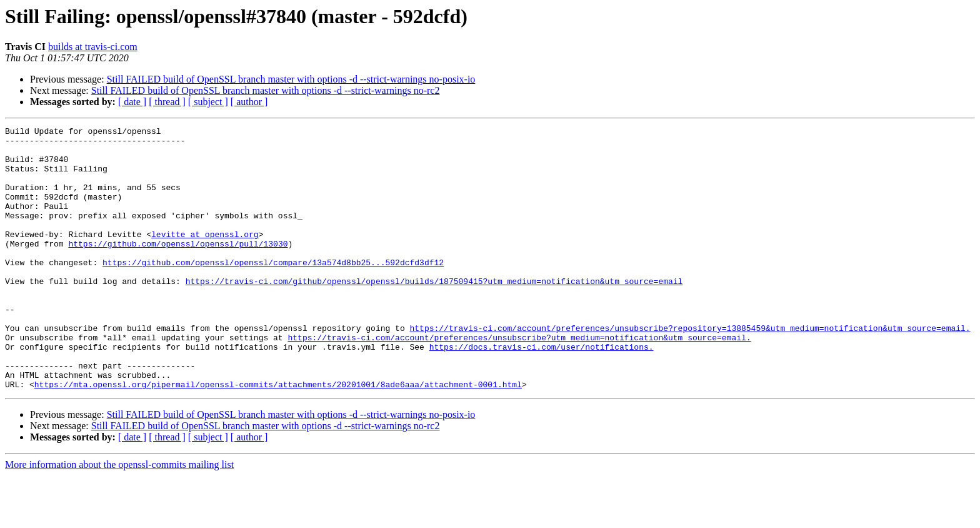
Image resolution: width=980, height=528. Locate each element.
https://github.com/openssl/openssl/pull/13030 (178, 268)
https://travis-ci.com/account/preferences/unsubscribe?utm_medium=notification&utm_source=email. (519, 380)
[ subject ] (208, 102)
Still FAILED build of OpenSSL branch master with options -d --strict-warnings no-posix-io (291, 79)
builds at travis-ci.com (93, 47)
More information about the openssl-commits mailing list (119, 517)
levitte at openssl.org (205, 256)
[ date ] (132, 102)
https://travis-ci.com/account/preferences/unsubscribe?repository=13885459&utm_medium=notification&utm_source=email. (690, 369)
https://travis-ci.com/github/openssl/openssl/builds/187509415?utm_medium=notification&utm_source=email (434, 313)
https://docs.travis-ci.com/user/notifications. (542, 392)
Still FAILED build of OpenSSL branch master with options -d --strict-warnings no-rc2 (266, 90)
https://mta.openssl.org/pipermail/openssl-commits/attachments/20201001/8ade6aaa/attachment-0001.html (278, 437)
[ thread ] (167, 102)
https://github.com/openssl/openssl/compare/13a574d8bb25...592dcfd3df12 (273, 290)
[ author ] (249, 102)
